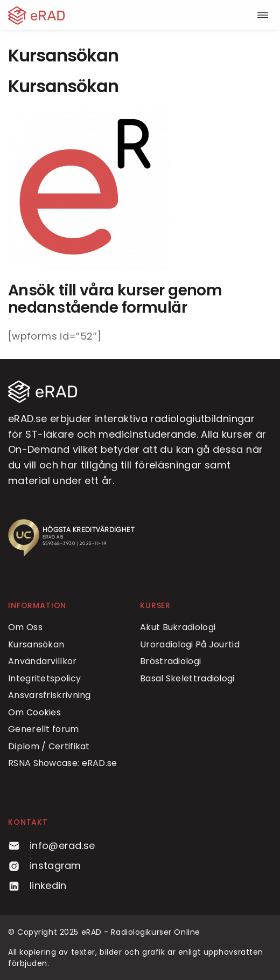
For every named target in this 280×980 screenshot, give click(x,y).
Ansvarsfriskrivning (50, 695)
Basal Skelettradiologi (187, 678)
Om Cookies (34, 712)
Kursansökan (36, 644)
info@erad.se (52, 846)
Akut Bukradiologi (178, 627)
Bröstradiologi (170, 661)
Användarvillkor (43, 661)
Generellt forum (44, 729)
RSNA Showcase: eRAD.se (63, 763)
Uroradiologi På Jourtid (190, 644)
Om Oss (25, 627)
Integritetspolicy (44, 678)
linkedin (37, 885)
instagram (45, 865)
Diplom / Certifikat (49, 746)
